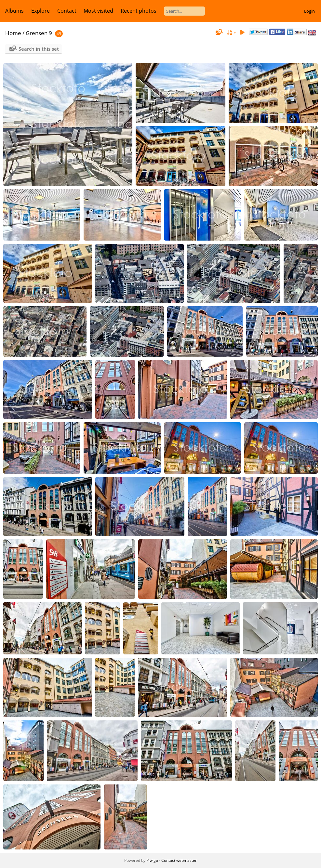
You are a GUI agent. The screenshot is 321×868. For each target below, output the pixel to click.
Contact (67, 11)
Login (309, 11)
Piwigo (152, 860)
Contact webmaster (179, 860)
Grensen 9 (39, 33)
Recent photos (139, 11)
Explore (40, 11)
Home (13, 33)
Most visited (98, 11)
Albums (14, 11)
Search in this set (39, 49)
